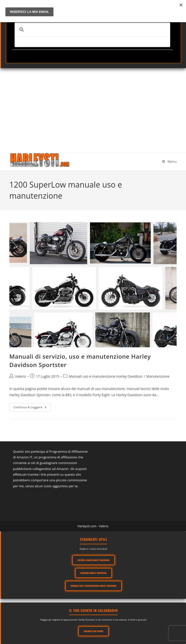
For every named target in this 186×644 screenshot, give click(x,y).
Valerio (21, 376)
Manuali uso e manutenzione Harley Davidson (106, 376)
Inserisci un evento (93, 631)
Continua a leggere (32, 408)
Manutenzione (158, 376)
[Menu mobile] (169, 161)
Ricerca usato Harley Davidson (93, 560)
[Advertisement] (93, 105)
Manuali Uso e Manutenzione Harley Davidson (93, 586)
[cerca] (92, 30)
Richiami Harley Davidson (94, 573)
